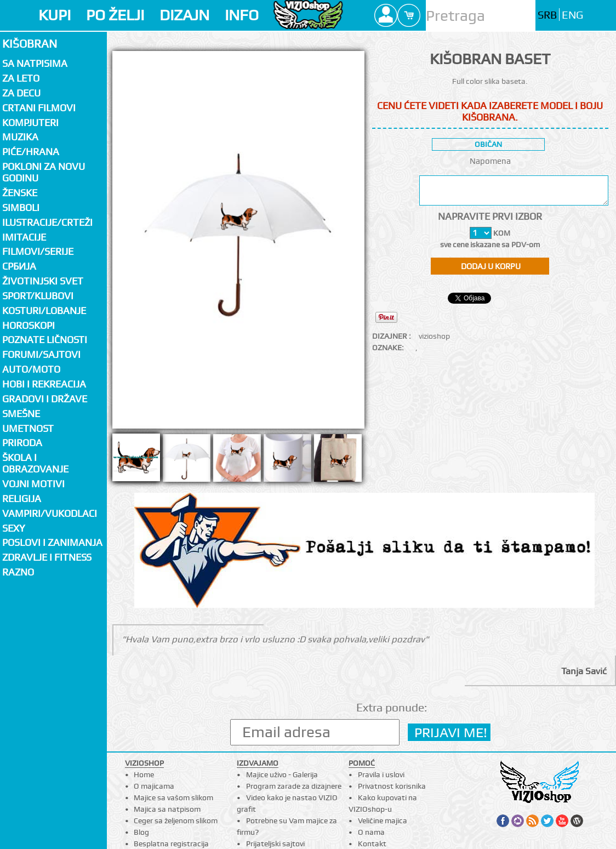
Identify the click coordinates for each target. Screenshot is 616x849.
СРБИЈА (19, 266)
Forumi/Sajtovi (41, 354)
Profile (386, 15)
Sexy (14, 528)
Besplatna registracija (171, 844)
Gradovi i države (45, 399)
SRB (547, 15)
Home (144, 774)
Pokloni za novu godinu (44, 172)
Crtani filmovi (39, 108)
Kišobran (30, 44)
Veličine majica (383, 820)
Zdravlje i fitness (47, 557)
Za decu (21, 93)
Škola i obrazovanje (35, 463)
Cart (409, 15)
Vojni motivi (33, 484)
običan (488, 144)
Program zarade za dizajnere (294, 786)
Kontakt (372, 844)
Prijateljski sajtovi (275, 844)
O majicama (154, 786)
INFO (242, 15)
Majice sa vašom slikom (173, 797)
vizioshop (434, 336)
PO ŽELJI (115, 15)
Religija (22, 498)
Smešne (21, 414)
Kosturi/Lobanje (44, 310)
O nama (371, 832)
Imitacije (24, 237)
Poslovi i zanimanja (52, 542)
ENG (572, 15)
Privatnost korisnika (392, 786)
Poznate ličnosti (45, 340)
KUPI (55, 15)
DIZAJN (184, 15)
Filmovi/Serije (38, 251)
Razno (18, 572)
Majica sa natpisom (167, 809)
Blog (141, 832)
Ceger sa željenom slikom (176, 820)
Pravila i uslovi (381, 774)
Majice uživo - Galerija (282, 774)
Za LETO (21, 78)
